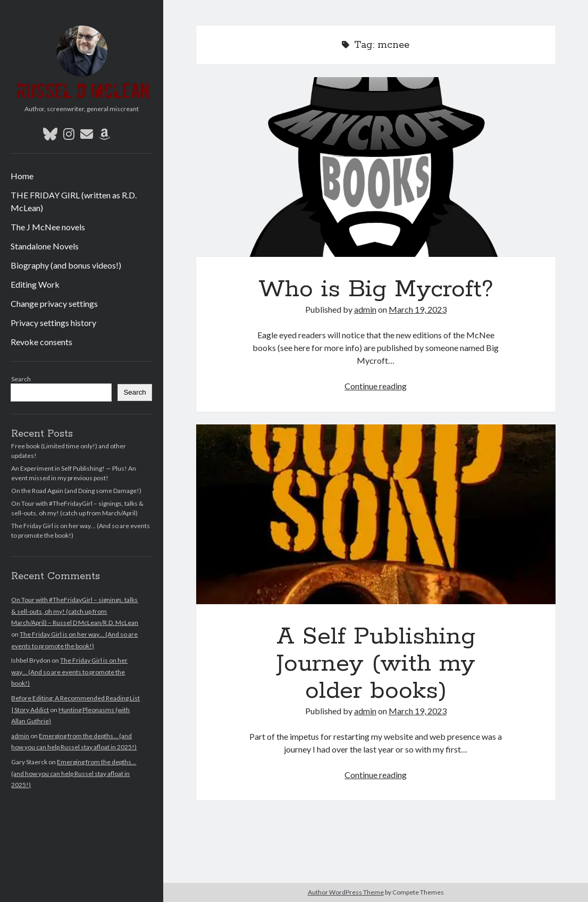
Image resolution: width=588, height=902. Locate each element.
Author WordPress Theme (346, 892)
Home (22, 176)
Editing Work (35, 284)
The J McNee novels (48, 227)
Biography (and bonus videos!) (66, 265)
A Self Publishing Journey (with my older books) (376, 514)
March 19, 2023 (418, 309)
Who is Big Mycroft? (376, 167)
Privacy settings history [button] (53, 323)
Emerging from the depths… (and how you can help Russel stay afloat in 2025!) (74, 773)
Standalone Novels (45, 246)
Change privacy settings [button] (54, 303)
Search (21, 379)
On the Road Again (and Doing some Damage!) (76, 491)
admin (20, 736)
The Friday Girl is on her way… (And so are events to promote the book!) (69, 672)
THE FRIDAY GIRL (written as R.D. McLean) (74, 201)
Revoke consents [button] (41, 342)
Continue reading (376, 386)
